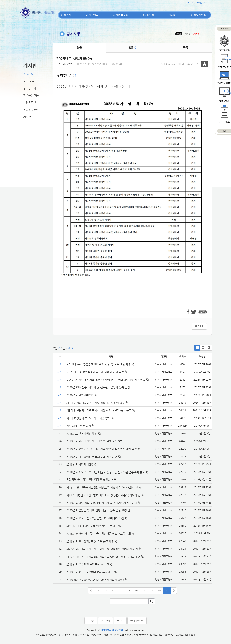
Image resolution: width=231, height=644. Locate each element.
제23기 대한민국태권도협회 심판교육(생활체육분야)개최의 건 (102, 488)
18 (152, 590)
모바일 (120, 621)
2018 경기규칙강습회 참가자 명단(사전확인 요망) (95, 580)
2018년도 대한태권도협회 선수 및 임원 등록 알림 (95, 441)
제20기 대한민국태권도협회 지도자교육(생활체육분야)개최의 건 (103, 557)
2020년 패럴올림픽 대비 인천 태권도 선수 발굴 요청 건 (98, 510)
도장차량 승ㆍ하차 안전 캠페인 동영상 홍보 (91, 479)
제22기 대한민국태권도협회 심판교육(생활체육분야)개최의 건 (102, 549)
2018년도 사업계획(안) (80, 464)
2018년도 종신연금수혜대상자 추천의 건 (90, 572)
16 (136, 590)
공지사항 (28, 74)
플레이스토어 (137, 621)
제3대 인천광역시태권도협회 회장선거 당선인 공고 (97, 403)
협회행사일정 (199, 15)
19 (159, 590)
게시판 (172, 15)
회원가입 (201, 3)
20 (167, 590)
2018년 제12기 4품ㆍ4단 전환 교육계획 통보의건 (95, 518)
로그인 (190, 3)
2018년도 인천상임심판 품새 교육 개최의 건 (92, 457)
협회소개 (66, 15)
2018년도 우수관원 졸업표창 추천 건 (88, 564)
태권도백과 (92, 15)
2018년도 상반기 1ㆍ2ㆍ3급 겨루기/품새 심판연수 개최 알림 (102, 449)
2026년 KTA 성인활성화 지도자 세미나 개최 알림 (97, 372)
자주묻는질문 (31, 95)
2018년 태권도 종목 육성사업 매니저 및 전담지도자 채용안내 (102, 503)
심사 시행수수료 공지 (80, 426)
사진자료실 (30, 102)
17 (144, 590)
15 (128, 590)
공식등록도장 (121, 15)
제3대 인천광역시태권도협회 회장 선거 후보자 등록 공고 (101, 410)
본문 (79, 47)
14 (121, 590)
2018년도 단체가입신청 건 (82, 434)
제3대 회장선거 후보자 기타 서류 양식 (90, 418)
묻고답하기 (30, 88)
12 (105, 590)
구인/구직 (29, 81)
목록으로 (199, 326)
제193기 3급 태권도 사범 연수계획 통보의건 (92, 526)
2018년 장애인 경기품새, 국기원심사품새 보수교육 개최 (99, 534)
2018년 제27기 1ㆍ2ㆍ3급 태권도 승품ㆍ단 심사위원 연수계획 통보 (106, 472)
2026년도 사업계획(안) (81, 395)
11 (98, 590)
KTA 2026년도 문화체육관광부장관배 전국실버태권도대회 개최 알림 (108, 380)
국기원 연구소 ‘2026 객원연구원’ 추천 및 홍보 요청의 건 (100, 364)
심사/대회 (148, 15)
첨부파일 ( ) (68, 75)
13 (113, 590)
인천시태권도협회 (65, 64)
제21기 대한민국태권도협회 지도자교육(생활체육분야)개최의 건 (103, 495)
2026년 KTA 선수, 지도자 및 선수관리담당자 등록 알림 (98, 387)
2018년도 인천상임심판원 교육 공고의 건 (90, 541)
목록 (185, 47)
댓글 (132, 47)
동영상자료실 (31, 110)
